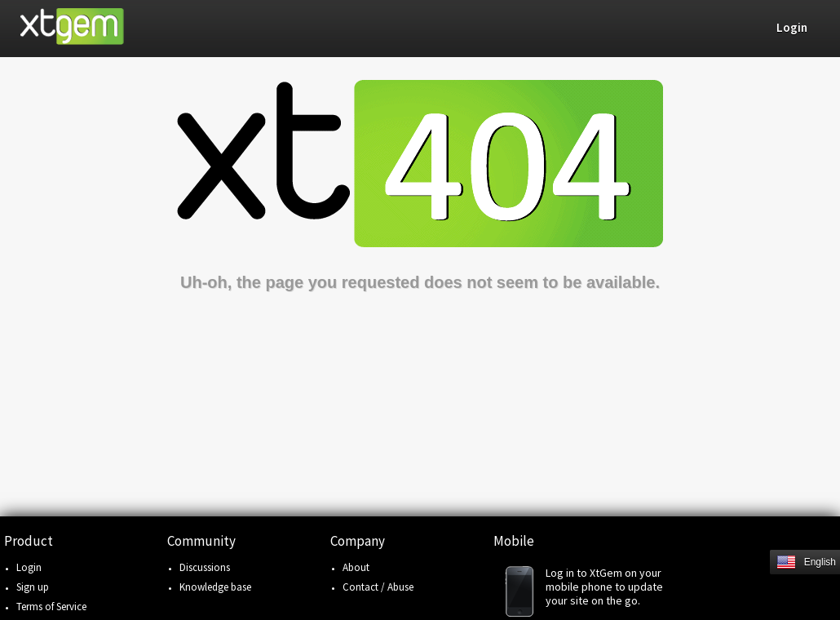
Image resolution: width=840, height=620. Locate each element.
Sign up (33, 587)
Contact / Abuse (378, 587)
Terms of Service (51, 607)
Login (29, 567)
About (356, 567)
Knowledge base (215, 587)
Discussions (205, 567)
